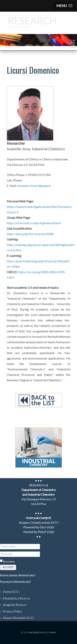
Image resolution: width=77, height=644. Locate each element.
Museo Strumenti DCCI (18, 618)
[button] (64, 6)
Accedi (8, 567)
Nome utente (0, 544)
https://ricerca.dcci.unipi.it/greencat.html (34, 223)
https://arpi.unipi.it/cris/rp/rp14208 (30, 234)
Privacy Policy (12, 611)
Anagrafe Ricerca (14, 605)
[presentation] (5, 43)
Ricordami (9, 562)
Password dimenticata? (16, 581)
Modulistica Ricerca (16, 598)
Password (0, 551)
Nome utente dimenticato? (18, 575)
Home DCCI (11, 592)
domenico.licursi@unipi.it (34, 186)
